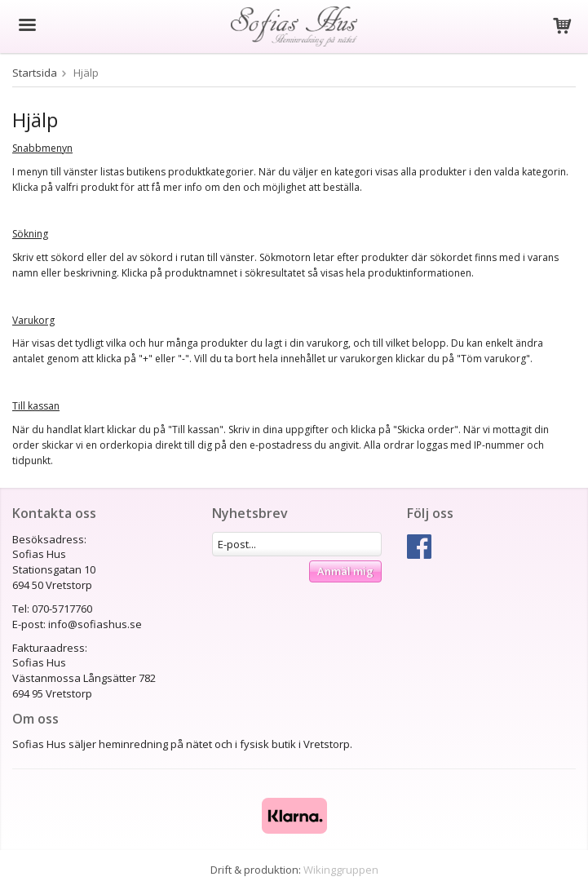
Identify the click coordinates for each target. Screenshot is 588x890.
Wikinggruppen (341, 870)
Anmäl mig (345, 571)
